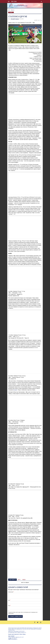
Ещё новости (12, 580)
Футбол (11, 12)
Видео (24, 580)
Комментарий (11, 592)
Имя (9, 600)
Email (9, 606)
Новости (13, 10)
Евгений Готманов (15, 19)
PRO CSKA (14, 2)
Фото (19, 580)
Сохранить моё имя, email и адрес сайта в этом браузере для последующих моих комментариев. (23, 613)
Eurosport (15, 390)
